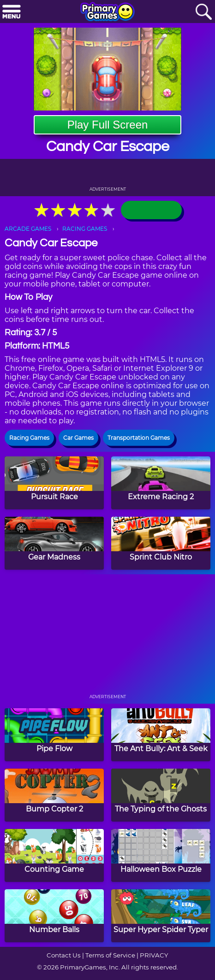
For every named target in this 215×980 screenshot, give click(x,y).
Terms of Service (110, 955)
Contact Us (64, 955)
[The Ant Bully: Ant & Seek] (161, 735)
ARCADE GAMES (28, 229)
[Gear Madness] (54, 543)
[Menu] (12, 12)
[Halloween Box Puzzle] (161, 855)
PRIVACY (154, 955)
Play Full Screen (108, 125)
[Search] (203, 12)
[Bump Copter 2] (54, 795)
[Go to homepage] (107, 12)
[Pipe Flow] (54, 735)
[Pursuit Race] (54, 483)
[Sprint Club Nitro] (161, 543)
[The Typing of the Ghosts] (161, 795)
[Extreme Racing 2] (161, 483)
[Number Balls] (54, 916)
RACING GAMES (85, 229)
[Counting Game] (54, 855)
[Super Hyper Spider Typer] (161, 916)
